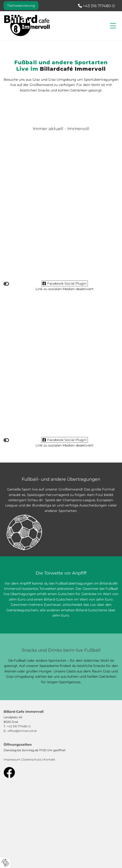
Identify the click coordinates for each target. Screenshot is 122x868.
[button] (21, 6)
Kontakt (49, 759)
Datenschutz (32, 759)
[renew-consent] (5, 863)
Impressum (12, 759)
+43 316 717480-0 (19, 726)
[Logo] (31, 26)
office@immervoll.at (22, 731)
